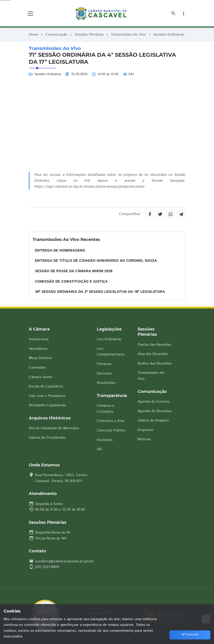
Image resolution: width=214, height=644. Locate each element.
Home (34, 35)
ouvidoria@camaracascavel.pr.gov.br (64, 561)
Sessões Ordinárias (169, 35)
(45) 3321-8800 (47, 567)
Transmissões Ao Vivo (128, 35)
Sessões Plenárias (89, 35)
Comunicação (56, 35)
